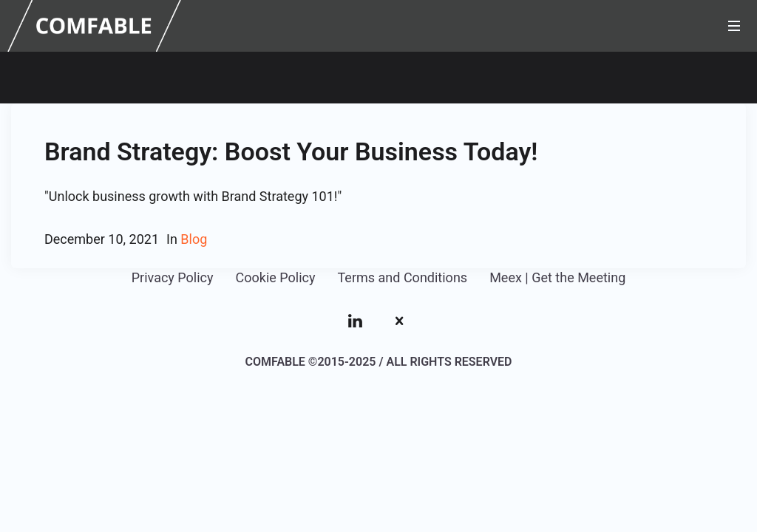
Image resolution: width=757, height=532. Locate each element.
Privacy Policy (173, 277)
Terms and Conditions (403, 277)
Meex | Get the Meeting (557, 277)
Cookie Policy (276, 277)
